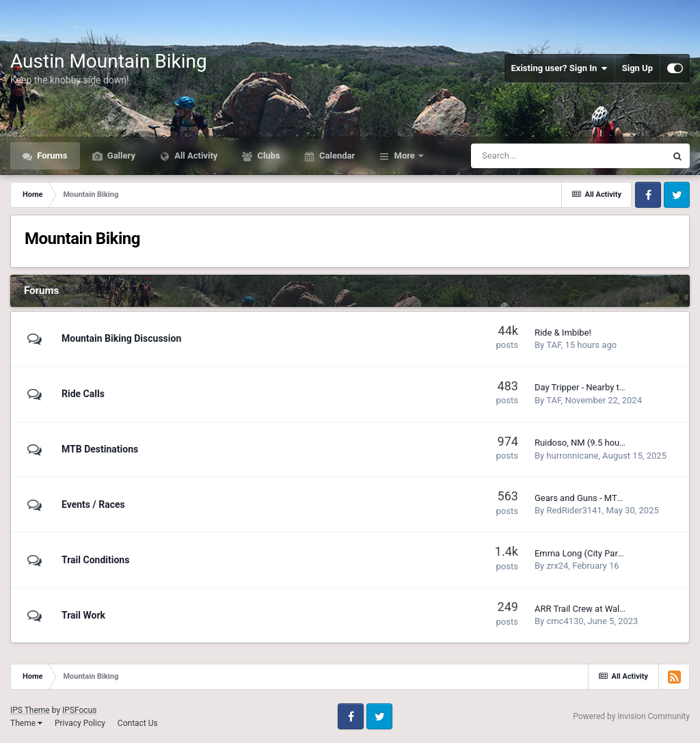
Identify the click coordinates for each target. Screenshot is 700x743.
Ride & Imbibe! (563, 333)
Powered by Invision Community (631, 716)
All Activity (195, 156)
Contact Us (138, 723)
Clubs (267, 156)
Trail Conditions (95, 560)
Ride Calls (83, 394)
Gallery (120, 156)
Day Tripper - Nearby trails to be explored (614, 387)
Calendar (336, 156)
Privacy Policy (80, 723)
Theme (26, 723)
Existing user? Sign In (560, 68)
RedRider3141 (574, 510)
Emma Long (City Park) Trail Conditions (612, 553)
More (404, 156)
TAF (553, 345)
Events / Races (93, 504)
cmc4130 (565, 621)
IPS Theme (30, 710)
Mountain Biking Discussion (121, 338)
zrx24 (557, 566)
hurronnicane (572, 456)
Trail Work (83, 615)
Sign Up (637, 68)
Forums (51, 156)
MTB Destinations (100, 449)
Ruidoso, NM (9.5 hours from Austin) (607, 443)
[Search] (534, 156)
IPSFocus (79, 710)
